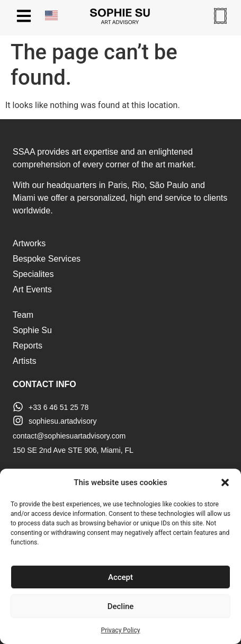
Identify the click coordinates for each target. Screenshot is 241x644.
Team (23, 315)
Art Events (32, 289)
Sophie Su (32, 330)
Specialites (33, 274)
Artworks (29, 243)
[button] (225, 482)
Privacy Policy (121, 630)
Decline (121, 606)
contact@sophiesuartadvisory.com (69, 436)
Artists (24, 361)
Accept (120, 577)
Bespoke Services (47, 259)
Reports (28, 346)
